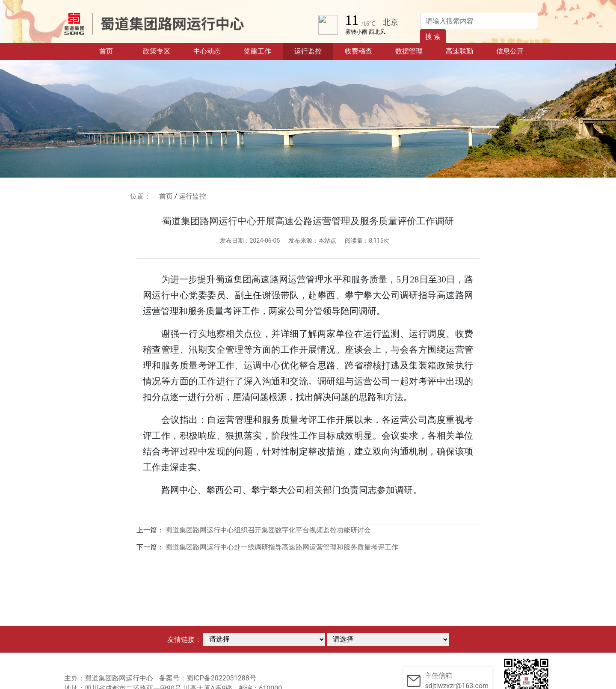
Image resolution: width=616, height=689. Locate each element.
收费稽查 (358, 51)
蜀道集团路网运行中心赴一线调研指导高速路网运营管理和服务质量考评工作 (282, 547)
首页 (115, 50)
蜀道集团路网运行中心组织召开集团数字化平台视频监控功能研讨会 (268, 530)
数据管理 (409, 51)
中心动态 (207, 51)
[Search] (479, 21)
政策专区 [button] (157, 51)
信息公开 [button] (510, 51)
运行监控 (308, 51)
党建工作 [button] (258, 51)
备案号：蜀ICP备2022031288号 (208, 678)
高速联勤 (459, 51)
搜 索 (433, 37)
